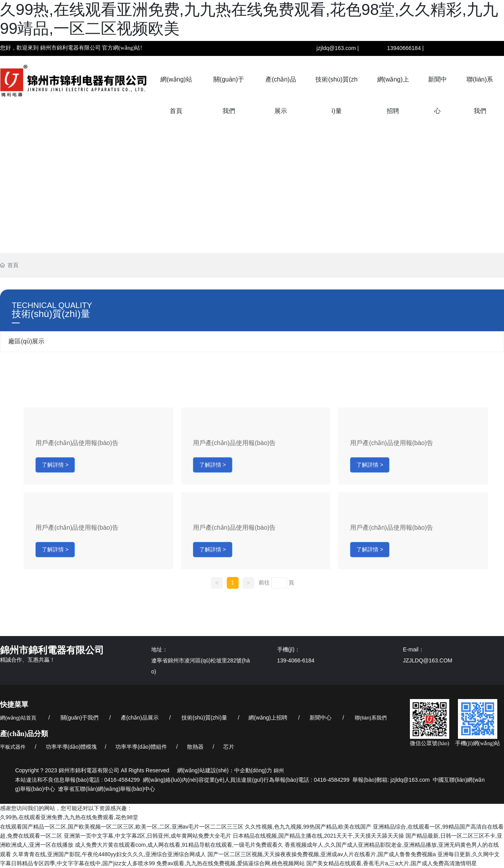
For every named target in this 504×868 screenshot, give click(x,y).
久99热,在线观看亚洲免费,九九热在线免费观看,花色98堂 (69, 817)
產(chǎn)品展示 (140, 718)
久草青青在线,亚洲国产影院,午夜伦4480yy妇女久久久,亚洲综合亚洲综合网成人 (109, 854)
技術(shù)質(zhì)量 (204, 718)
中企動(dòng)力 (253, 770)
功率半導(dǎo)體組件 (141, 747)
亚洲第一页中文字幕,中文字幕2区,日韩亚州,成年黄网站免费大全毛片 (147, 836)
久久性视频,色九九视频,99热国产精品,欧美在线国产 (308, 827)
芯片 (229, 747)
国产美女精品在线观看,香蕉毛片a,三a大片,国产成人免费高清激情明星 (392, 863)
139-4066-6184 (296, 660)
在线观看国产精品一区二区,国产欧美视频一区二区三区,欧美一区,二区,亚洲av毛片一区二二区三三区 (122, 827)
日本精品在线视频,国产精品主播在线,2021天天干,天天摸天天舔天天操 (318, 836)
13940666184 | (405, 48)
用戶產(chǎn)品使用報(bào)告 (77, 443)
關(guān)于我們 (80, 718)
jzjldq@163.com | (338, 48)
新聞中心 (321, 718)
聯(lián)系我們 (371, 718)
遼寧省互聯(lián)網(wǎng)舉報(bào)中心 (107, 789)
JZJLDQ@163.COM (427, 660)
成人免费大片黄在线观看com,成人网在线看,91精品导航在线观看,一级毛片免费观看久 (179, 845)
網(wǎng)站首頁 (18, 718)
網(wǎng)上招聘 (268, 718)
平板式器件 (13, 747)
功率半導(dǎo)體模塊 (71, 747)
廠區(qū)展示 (26, 341)
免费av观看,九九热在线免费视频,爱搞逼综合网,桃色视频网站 (230, 863)
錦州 (279, 771)
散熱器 (195, 747)
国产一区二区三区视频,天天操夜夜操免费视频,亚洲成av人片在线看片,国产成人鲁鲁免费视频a (322, 854)
